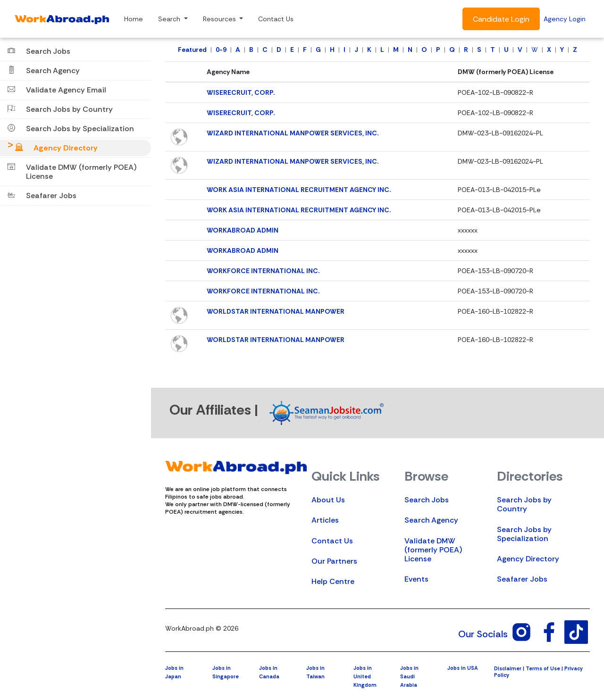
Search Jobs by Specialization (524, 534)
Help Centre (333, 581)
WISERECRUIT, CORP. (241, 92)
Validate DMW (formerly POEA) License (433, 550)
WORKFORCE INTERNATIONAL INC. (263, 271)
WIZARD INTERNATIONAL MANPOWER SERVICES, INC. (293, 133)
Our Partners (334, 561)
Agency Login (565, 19)
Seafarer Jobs (522, 579)
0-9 (221, 50)
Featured (192, 50)
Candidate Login (501, 19)
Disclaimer (508, 668)
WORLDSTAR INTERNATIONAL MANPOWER (276, 311)
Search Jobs (427, 500)
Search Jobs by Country (524, 504)
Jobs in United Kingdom (365, 676)
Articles (325, 520)
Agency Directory (528, 559)
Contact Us (276, 19)
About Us (328, 500)
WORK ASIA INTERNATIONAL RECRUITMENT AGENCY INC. (299, 190)
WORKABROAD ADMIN (243, 230)
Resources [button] (220, 19)
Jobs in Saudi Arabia (409, 676)
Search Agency (431, 520)
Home (134, 19)
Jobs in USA (463, 668)
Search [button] (170, 19)
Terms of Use (543, 668)
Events (416, 579)
